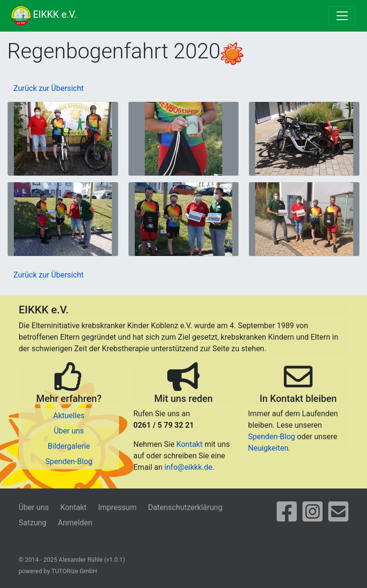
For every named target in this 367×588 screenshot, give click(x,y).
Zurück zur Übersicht (49, 88)
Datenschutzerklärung (185, 507)
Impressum (117, 507)
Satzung (32, 523)
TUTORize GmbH (74, 571)
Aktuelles (69, 416)
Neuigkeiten (268, 448)
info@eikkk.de (188, 467)
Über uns (69, 431)
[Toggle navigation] (342, 16)
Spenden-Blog (69, 461)
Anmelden (75, 523)
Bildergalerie (69, 446)
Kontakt (189, 444)
